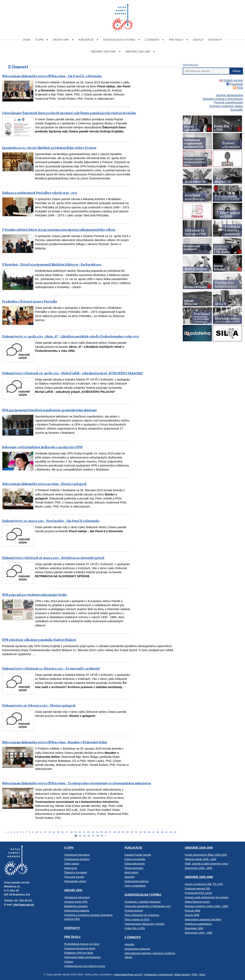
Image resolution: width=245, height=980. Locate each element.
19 (76, 832)
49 (102, 836)
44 (80, 836)
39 (162, 832)
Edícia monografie (135, 859)
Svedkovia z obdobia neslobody (143, 902)
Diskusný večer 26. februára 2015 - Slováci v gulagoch (39, 706)
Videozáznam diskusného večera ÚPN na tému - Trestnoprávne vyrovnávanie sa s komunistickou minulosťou (77, 783)
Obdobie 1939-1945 (103, 52)
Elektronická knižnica (137, 881)
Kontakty (215, 40)
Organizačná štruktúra (77, 859)
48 (97, 836)
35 (145, 832)
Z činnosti (152, 40)
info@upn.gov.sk (24, 905)
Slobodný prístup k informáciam (223, 99)
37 (153, 832)
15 (58, 832)
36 (149, 832)
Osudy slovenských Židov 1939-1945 (206, 855)
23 (93, 832)
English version (233, 80)
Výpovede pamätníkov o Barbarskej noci (148, 906)
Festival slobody (134, 911)
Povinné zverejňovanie (228, 102)
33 (136, 832)
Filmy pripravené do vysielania (142, 915)
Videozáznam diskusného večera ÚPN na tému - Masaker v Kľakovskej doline (55, 742)
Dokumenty (71, 868)
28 (114, 832)
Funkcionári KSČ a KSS (198, 893)
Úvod (27, 40)
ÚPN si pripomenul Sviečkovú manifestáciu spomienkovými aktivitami (49, 410)
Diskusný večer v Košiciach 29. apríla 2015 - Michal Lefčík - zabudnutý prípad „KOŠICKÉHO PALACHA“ (73, 373)
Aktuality (129, 944)
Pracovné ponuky (74, 877)
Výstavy (69, 962)
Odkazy (198, 40)
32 (132, 832)
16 (62, 832)
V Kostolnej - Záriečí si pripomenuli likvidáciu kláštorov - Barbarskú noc (52, 265)
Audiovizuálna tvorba (119, 40)
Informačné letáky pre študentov (83, 957)
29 (119, 832)
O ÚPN (39, 40)
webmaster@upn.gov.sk (128, 974)
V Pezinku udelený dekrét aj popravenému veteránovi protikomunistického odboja (59, 230)
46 (89, 836)
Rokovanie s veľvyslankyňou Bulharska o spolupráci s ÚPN (42, 447)
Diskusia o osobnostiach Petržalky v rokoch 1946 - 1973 (40, 193)
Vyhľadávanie (190, 65)
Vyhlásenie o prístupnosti (158, 974)
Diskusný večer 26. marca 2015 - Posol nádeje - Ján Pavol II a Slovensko (51, 521)
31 (127, 832)
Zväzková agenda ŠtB (197, 888)
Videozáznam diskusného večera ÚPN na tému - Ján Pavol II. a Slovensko (52, 76)
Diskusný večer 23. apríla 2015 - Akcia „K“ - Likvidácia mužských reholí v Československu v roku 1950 (70, 337)
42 (175, 832)
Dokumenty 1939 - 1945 (199, 868)
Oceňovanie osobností (137, 949)
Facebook (237, 84)
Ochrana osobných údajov (226, 106)
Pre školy (176, 40)
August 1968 (192, 915)
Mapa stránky (182, 974)
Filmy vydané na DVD (137, 919)
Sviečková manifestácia (198, 924)
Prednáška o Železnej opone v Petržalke (30, 302)
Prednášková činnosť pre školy (82, 944)
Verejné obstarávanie (229, 95)
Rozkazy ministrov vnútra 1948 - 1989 (206, 906)
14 (54, 832)
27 (110, 832)
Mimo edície (131, 872)
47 (93, 836)
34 (140, 832)
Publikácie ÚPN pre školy (79, 953)
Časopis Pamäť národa (138, 855)
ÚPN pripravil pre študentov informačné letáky (34, 595)
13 (49, 832)
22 (88, 832)
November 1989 (194, 928)
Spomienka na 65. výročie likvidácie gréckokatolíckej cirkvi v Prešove (49, 148)
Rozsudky (237, 110)
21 (84, 832)
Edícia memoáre (134, 868)
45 (85, 836)
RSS (240, 88)
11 (41, 832)
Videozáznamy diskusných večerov (144, 924)
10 (36, 832)
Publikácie (86, 40)
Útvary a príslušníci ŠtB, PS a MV (204, 884)
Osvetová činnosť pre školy (80, 948)
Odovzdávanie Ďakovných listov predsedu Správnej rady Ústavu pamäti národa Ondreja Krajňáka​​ (69, 113)
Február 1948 (192, 911)
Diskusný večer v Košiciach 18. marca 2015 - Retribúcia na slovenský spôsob (53, 558)
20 (80, 832)
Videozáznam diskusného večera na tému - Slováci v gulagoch (44, 484)
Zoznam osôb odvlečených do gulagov (207, 897)
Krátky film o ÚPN (135, 928)
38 (158, 832)
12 (45, 832)
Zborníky (130, 877)
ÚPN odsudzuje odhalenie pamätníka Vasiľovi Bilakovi (39, 640)
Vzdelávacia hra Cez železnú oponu (85, 966)
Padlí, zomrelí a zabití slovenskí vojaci (206, 864)
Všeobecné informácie (77, 855)
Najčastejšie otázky (75, 881)
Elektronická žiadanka (77, 911)
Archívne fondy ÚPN (76, 902)
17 (67, 832)
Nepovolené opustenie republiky (203, 919)
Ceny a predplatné (135, 886)
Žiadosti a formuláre (76, 872)
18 (71, 832)
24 (97, 832)
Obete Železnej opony (197, 902)
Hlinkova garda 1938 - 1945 (201, 859)
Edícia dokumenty (135, 864)
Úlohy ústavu (72, 864)
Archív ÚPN (61, 40)
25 (101, 832)
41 (171, 832)
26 (106, 832)
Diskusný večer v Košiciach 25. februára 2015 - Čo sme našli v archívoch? (51, 669)
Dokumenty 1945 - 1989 (199, 933)
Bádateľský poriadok (76, 906)
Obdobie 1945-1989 (138, 52)
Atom (202, 974)
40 (166, 832)
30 (123, 832)
